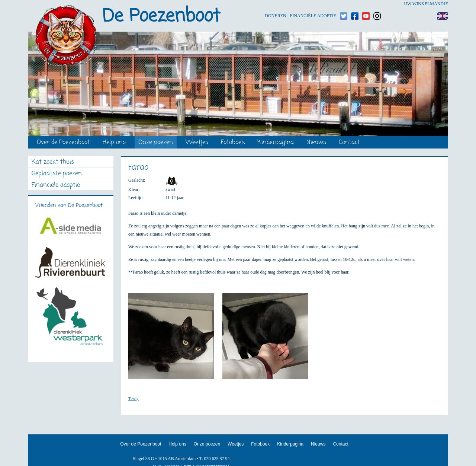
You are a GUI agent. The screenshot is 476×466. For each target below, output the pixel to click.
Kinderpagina (276, 143)
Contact (349, 143)
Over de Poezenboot (63, 143)
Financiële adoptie (313, 4)
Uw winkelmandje (426, 4)
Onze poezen (156, 143)
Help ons (114, 143)
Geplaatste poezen (57, 174)
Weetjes (197, 143)
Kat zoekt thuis (53, 162)
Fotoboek (233, 143)
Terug (134, 399)
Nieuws (316, 143)
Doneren (275, 4)
